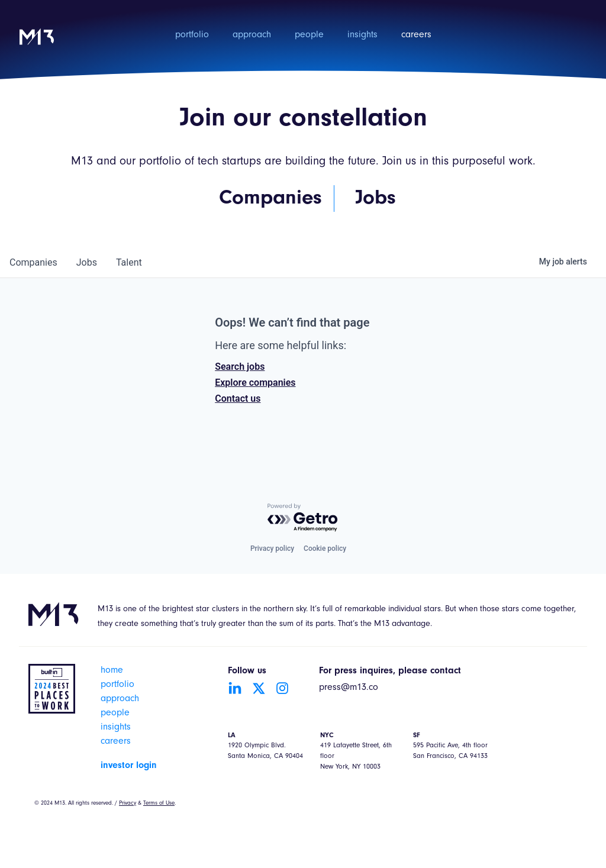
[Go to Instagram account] (282, 688)
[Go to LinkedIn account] (235, 688)
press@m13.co (349, 688)
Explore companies (255, 383)
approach (252, 36)
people (309, 36)
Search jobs (240, 367)
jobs (87, 262)
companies (33, 262)
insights (362, 36)
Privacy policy (272, 548)
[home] (37, 45)
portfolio (192, 36)
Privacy (128, 804)
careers (416, 36)
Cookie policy (325, 548)
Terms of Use (159, 804)
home (112, 671)
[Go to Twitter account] (259, 688)
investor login (129, 766)
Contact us (238, 398)
